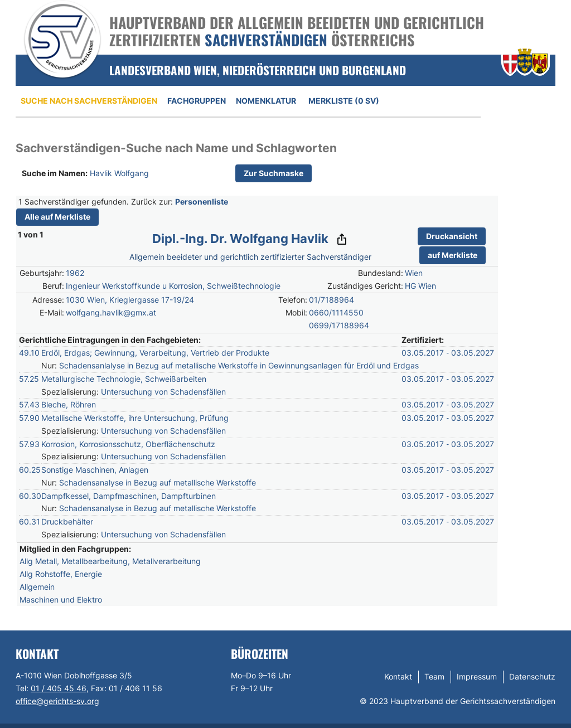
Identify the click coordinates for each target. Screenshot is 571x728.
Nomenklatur (266, 101)
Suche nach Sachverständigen (89, 101)
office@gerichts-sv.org (57, 701)
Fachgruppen (197, 101)
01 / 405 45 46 (59, 688)
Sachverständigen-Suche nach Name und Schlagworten (176, 148)
